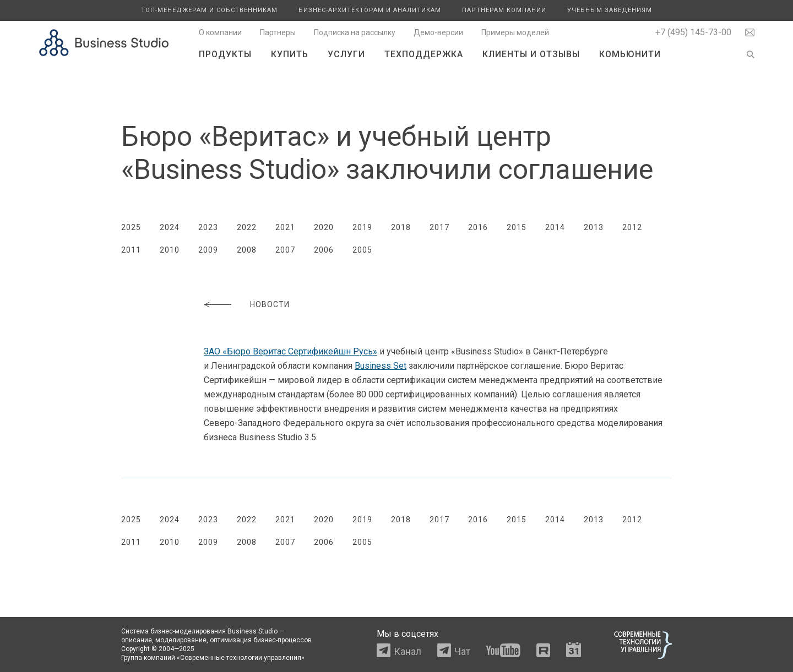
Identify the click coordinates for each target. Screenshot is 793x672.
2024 (170, 227)
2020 (324, 227)
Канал (408, 651)
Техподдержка (424, 54)
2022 (247, 227)
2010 (170, 250)
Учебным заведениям (610, 10)
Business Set (381, 366)
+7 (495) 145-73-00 (693, 32)
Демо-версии (438, 32)
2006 (324, 250)
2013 (594, 227)
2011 (131, 250)
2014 (555, 227)
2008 (247, 250)
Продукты (225, 54)
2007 (285, 250)
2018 (401, 227)
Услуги (346, 54)
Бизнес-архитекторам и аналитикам (370, 10)
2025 (131, 227)
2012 (632, 227)
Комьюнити (630, 54)
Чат (462, 651)
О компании (220, 32)
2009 (208, 250)
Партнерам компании (504, 10)
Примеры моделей (515, 32)
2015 (517, 227)
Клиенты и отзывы (531, 54)
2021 (285, 227)
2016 (478, 227)
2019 (362, 227)
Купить (290, 54)
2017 (439, 227)
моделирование (181, 640)
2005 (362, 250)
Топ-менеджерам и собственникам (209, 10)
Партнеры (278, 32)
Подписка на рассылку (355, 32)
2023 (208, 227)
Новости (270, 304)
